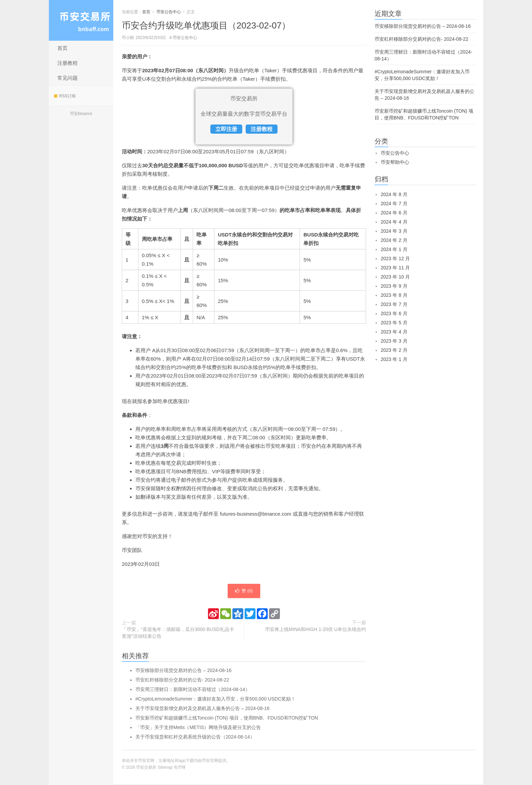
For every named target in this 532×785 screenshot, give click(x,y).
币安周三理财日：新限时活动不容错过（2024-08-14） (193, 690)
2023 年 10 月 (395, 277)
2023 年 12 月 (395, 259)
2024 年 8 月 (394, 194)
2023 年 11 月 (395, 268)
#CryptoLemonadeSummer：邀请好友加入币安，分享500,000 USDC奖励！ (215, 700)
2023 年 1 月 (394, 359)
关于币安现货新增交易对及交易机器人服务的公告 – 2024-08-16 (202, 709)
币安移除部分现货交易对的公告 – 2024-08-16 (183, 671)
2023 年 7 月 (394, 304)
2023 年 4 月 (394, 332)
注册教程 (68, 63)
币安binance (81, 114)
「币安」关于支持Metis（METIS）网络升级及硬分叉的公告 (198, 728)
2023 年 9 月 (394, 286)
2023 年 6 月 (394, 313)
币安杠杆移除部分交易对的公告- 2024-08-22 (182, 681)
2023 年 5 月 (394, 323)
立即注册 (226, 129)
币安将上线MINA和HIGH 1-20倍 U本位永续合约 (316, 630)
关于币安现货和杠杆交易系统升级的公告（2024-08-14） (195, 738)
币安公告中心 (169, 12)
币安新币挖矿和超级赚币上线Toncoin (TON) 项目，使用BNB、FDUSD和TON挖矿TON (227, 719)
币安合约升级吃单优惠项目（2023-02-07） (206, 25)
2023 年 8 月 (394, 295)
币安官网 (210, 761)
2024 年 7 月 (394, 204)
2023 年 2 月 (394, 350)
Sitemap (165, 768)
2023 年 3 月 (394, 341)
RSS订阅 (65, 96)
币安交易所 (81, 20)
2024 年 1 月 (394, 249)
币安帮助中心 (395, 162)
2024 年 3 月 (394, 231)
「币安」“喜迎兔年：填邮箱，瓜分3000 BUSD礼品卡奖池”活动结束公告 (178, 633)
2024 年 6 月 (394, 213)
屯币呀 (180, 768)
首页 (62, 48)
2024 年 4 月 (394, 222)
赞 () (244, 591)
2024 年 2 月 (394, 240)
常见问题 (68, 78)
